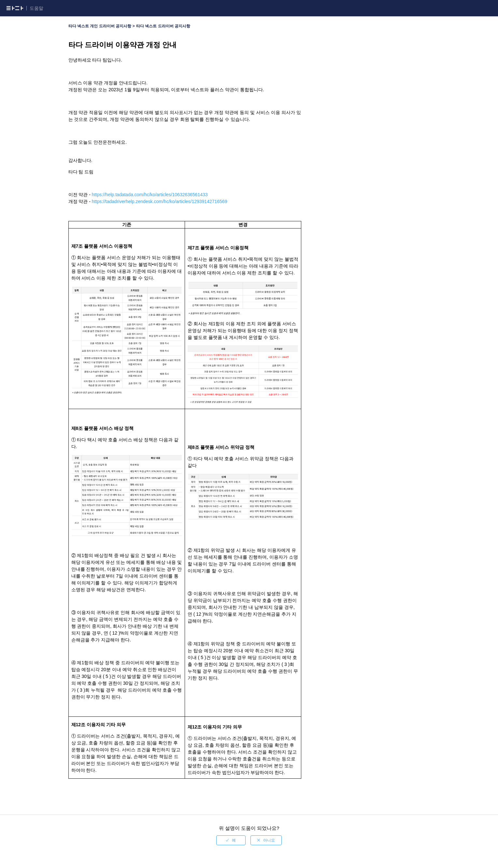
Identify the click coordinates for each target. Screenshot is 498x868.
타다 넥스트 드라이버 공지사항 (163, 26)
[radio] (231, 840)
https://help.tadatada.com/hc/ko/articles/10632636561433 (150, 195)
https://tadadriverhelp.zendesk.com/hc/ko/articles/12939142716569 (160, 201)
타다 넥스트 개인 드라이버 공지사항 (100, 26)
